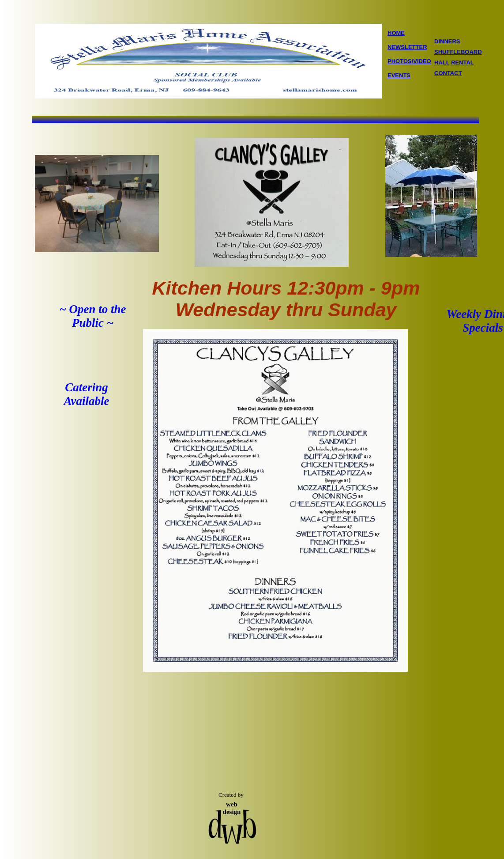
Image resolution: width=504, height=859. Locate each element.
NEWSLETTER (407, 47)
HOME (396, 33)
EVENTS (399, 75)
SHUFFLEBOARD (458, 52)
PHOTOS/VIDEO (409, 61)
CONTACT (448, 73)
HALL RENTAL (454, 62)
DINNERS (447, 41)
